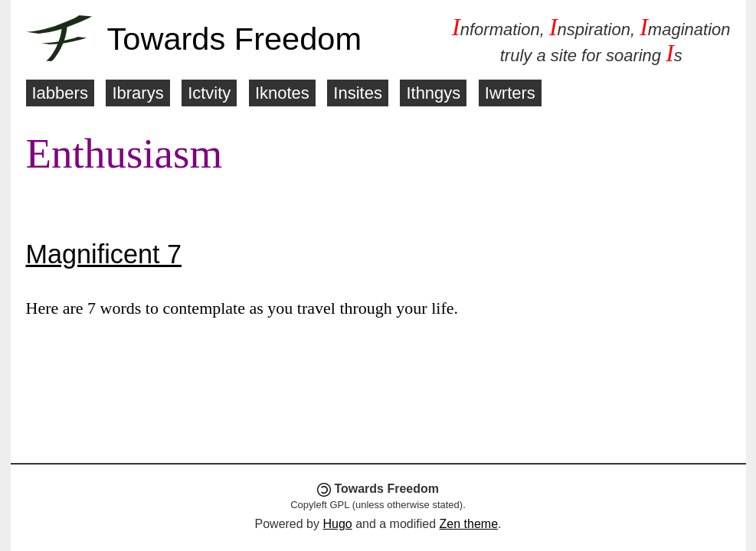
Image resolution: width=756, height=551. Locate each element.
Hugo (337, 524)
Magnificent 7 (104, 254)
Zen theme (469, 524)
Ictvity (209, 93)
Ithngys (433, 93)
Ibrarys (137, 93)
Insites (358, 93)
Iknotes (282, 93)
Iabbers (60, 93)
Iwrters (510, 93)
